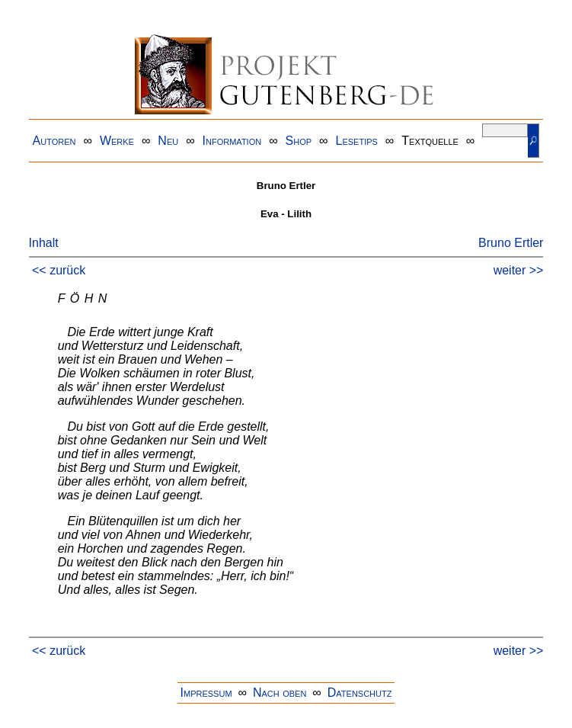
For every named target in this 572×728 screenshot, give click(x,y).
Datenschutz (360, 693)
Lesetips (357, 141)
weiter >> (519, 270)
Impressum (206, 693)
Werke (117, 141)
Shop (299, 141)
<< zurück (59, 270)
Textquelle (430, 141)
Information (232, 141)
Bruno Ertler (511, 243)
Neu (168, 141)
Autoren (54, 141)
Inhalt (44, 243)
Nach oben (280, 693)
